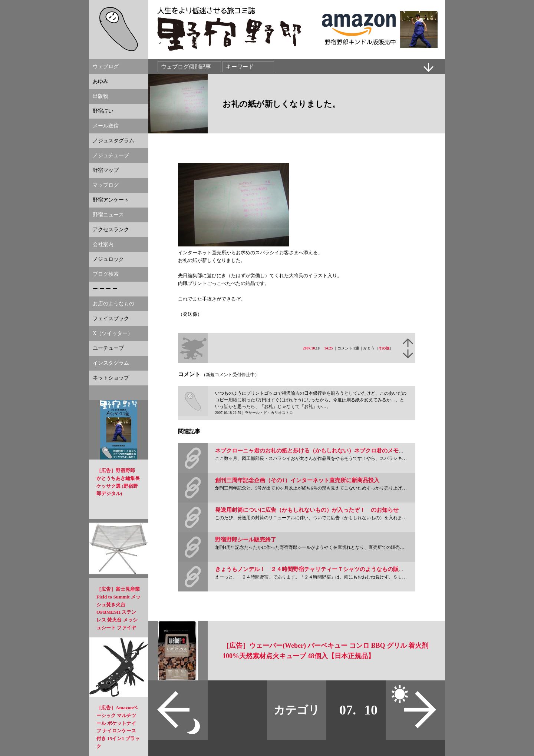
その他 (384, 348)
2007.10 (309, 348)
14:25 (328, 348)
